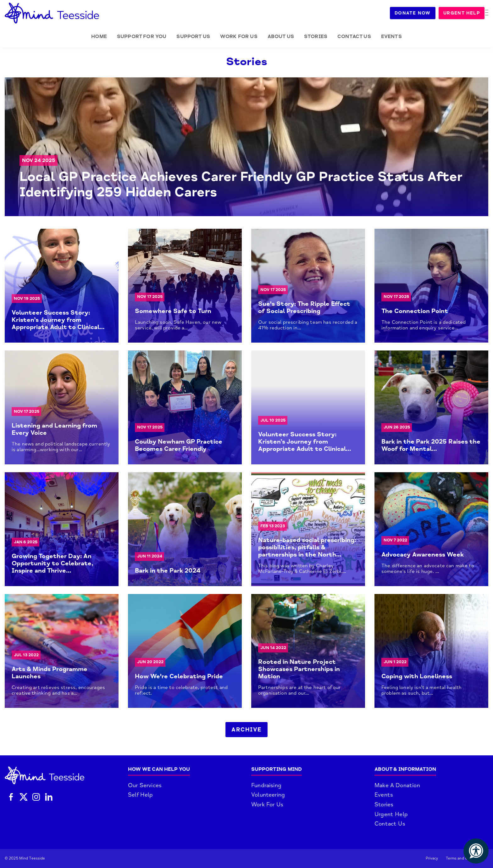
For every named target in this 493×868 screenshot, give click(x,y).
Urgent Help (465, 13)
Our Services (145, 785)
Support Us (193, 36)
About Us (281, 36)
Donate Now (416, 13)
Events (391, 36)
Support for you (142, 36)
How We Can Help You (159, 769)
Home (99, 36)
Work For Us (267, 804)
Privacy (432, 858)
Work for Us (239, 36)
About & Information (405, 769)
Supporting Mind (277, 769)
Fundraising (266, 785)
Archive (246, 730)
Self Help (141, 795)
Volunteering (268, 795)
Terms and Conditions (465, 858)
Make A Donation (397, 785)
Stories (316, 36)
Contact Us (354, 36)
